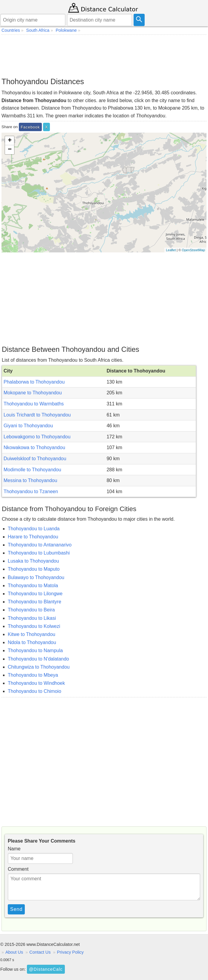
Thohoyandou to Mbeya (33, 675)
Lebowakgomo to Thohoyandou (37, 437)
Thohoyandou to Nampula (35, 650)
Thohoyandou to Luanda (34, 529)
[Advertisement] (104, 56)
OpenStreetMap (193, 250)
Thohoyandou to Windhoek (36, 683)
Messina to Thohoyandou (30, 480)
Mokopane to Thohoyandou (33, 393)
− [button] (10, 150)
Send (16, 909)
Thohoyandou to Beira (31, 610)
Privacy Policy (70, 952)
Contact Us (40, 952)
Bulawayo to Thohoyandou (36, 577)
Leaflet (171, 250)
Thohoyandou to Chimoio (35, 691)
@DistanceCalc (46, 969)
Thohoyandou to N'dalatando (38, 659)
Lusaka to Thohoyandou (33, 561)
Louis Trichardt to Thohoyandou (37, 415)
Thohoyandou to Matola (33, 586)
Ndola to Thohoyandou (32, 642)
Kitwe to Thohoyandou (32, 634)
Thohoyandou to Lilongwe (35, 594)
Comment (18, 869)
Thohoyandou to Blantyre (35, 602)
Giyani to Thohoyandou (28, 426)
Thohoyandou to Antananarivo (40, 545)
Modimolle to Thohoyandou (32, 470)
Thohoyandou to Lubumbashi (39, 553)
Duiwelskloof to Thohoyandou (35, 459)
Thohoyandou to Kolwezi (34, 626)
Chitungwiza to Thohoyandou (39, 667)
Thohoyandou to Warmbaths (34, 404)
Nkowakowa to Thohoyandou (34, 447)
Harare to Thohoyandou (33, 537)
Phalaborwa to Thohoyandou (34, 382)
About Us (14, 952)
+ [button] (10, 141)
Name (14, 849)
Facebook (30, 127)
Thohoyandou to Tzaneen (31, 491)
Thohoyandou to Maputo (34, 569)
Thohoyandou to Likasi (32, 618)
